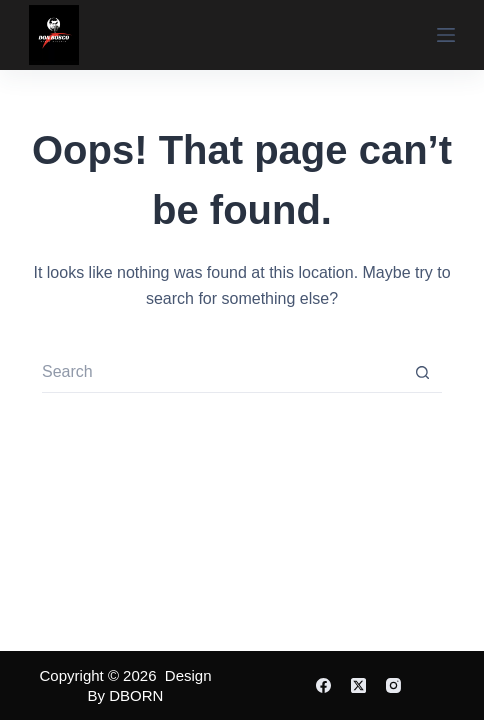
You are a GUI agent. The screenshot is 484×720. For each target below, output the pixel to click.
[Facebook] (323, 685)
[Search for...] (222, 373)
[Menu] (446, 35)
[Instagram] (393, 685)
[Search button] (422, 373)
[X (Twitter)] (358, 685)
